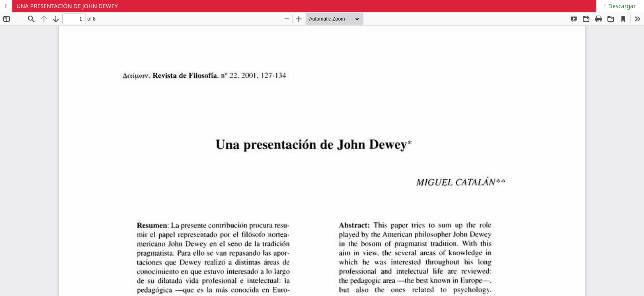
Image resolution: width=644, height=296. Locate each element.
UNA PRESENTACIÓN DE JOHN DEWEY (67, 6)
